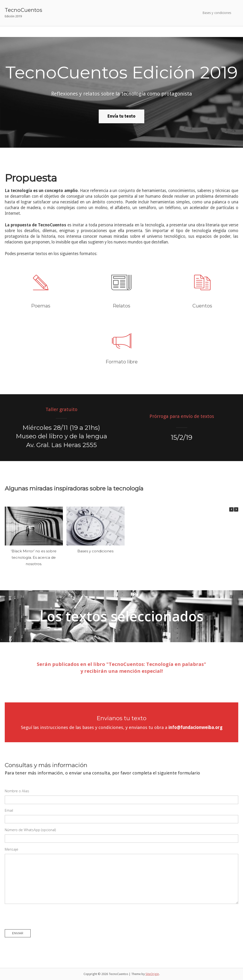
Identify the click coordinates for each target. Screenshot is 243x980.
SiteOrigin (152, 974)
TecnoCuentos (23, 10)
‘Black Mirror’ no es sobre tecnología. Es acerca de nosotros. (34, 557)
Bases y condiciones (217, 13)
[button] (236, 509)
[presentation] (41, 917)
